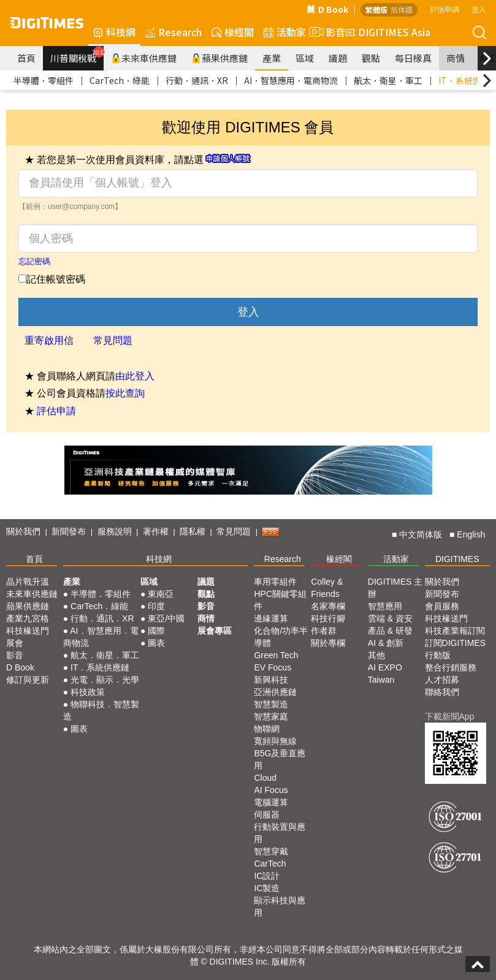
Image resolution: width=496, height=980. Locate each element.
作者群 (324, 631)
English (471, 534)
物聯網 (267, 729)
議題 (338, 58)
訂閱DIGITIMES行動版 (456, 649)
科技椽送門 (28, 631)
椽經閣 (233, 32)
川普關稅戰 (77, 55)
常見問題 (113, 340)
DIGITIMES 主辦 (395, 588)
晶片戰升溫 (28, 582)
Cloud (265, 778)
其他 (376, 655)
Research (174, 32)
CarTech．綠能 (120, 80)
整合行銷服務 (451, 667)
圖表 (79, 729)
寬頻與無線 (275, 741)
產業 (272, 58)
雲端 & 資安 (390, 618)
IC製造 (267, 888)
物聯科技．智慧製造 (101, 710)
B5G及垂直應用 (280, 759)
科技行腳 (328, 618)
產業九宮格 (28, 618)
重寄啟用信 (49, 340)
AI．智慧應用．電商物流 (291, 80)
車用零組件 (275, 582)
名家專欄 (328, 606)
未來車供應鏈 (144, 58)
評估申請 (444, 9)
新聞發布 (69, 531)
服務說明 (115, 531)
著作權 (156, 531)
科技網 (114, 32)
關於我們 (23, 531)
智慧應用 (385, 606)
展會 (15, 643)
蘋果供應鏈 (219, 58)
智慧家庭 (271, 716)
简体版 (402, 9)
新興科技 (271, 680)
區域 (305, 58)
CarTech (270, 864)
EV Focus (273, 667)
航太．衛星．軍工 (388, 80)
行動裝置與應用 (280, 833)
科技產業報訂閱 (455, 631)
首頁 (26, 58)
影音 (326, 32)
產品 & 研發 (390, 631)
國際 (156, 631)
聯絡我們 (442, 692)
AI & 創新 (386, 643)
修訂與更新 (28, 680)
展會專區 (215, 631)
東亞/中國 (166, 618)
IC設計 (267, 876)
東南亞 (161, 594)
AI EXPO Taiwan (385, 674)
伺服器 (267, 815)
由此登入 (135, 376)
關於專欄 (328, 643)
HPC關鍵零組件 (280, 600)
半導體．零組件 (44, 80)
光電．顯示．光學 (105, 680)
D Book (327, 9)
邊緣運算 (271, 618)
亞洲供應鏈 (275, 692)
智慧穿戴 (271, 851)
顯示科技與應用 (280, 906)
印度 (156, 606)
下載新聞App (450, 716)
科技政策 (88, 692)
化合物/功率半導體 (281, 637)
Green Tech (276, 655)
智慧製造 (271, 704)
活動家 (285, 32)
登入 (479, 9)
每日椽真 (413, 58)
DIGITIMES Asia (388, 32)
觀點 (371, 58)
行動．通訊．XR (197, 80)
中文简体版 (421, 534)
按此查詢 (125, 393)
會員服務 (442, 606)
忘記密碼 (34, 261)
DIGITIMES (457, 559)
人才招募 (442, 680)
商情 (456, 58)
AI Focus (271, 790)
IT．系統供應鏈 (100, 667)
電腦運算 (271, 802)
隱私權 (193, 531)
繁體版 (376, 9)
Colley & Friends (327, 588)
